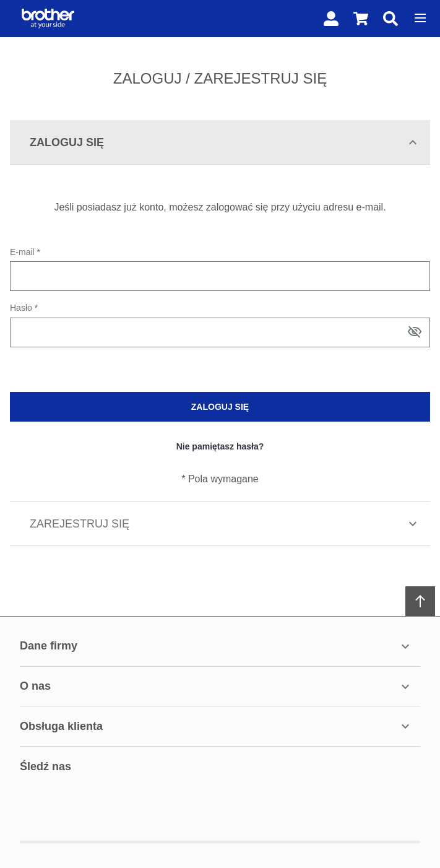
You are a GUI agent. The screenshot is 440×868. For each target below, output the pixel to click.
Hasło (22, 308)
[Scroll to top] (420, 601)
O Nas (216, 687)
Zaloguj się (225, 142)
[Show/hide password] (415, 332)
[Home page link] (45, 19)
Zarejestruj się (225, 524)
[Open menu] (420, 18)
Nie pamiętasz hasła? (220, 446)
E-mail (24, 252)
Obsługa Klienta (216, 726)
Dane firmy (216, 646)
